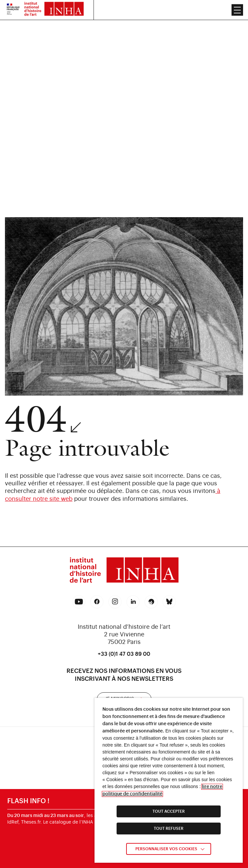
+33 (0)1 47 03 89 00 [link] (124, 654)
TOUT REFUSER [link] (169, 829)
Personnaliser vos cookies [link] (166, 849)
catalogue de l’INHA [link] (71, 823)
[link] (124, 571)
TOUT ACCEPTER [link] (169, 811)
